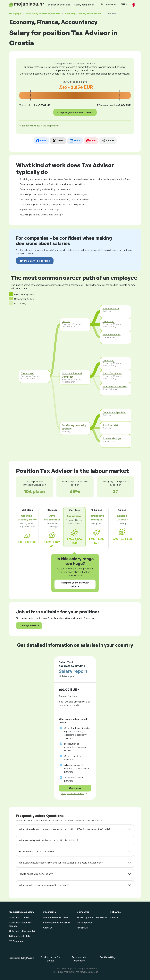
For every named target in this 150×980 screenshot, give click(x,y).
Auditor (66, 321)
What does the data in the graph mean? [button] (40, 126)
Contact (115, 918)
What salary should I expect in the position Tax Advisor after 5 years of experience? (61, 863)
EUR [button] (123, 4)
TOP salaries (16, 941)
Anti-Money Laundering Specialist (74, 427)
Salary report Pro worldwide (92, 918)
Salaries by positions (59, 5)
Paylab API (82, 928)
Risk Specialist (110, 425)
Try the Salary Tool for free (35, 261)
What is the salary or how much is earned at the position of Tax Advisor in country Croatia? (65, 829)
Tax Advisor (27, 373)
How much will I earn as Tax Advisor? (37, 852)
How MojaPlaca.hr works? (57, 923)
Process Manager (112, 438)
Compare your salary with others (75, 112)
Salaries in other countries (23, 931)
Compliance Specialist (114, 412)
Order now (75, 788)
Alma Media (86, 972)
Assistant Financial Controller (72, 375)
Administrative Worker (115, 386)
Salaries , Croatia (43, 14)
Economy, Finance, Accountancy (83, 14)
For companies (109, 4)
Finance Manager (112, 334)
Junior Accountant (112, 373)
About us (48, 928)
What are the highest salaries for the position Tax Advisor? (48, 840)
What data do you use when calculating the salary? (44, 885)
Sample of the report (72, 793)
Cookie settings (108, 957)
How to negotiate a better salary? (36, 874)
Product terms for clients (57, 918)
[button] (135, 5)
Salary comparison (84, 5)
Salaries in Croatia (19, 918)
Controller (108, 321)
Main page (15, 14)
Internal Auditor (111, 308)
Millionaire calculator (20, 936)
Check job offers (29, 626)
